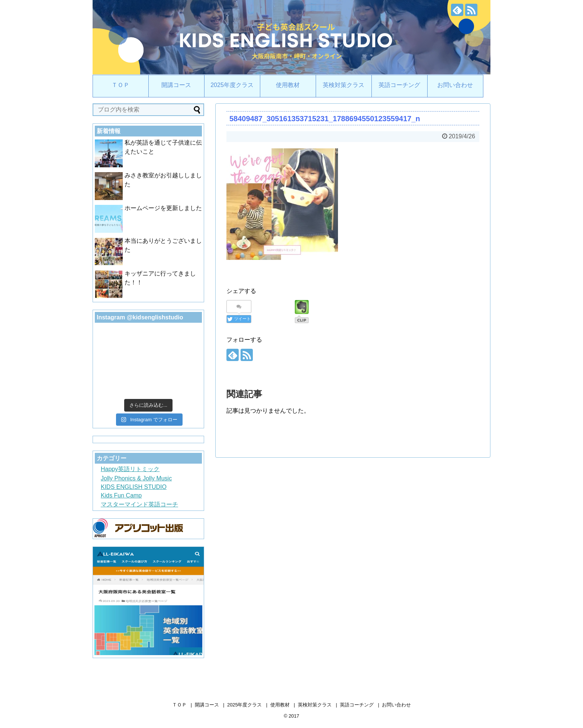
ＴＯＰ (120, 85)
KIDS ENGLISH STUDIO (134, 487)
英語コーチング (399, 85)
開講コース (176, 85)
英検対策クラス (344, 85)
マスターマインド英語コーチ (139, 504)
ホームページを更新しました (163, 208)
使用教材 (288, 85)
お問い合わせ (455, 85)
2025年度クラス (232, 85)
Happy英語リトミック (130, 469)
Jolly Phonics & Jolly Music (136, 478)
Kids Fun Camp (121, 495)
